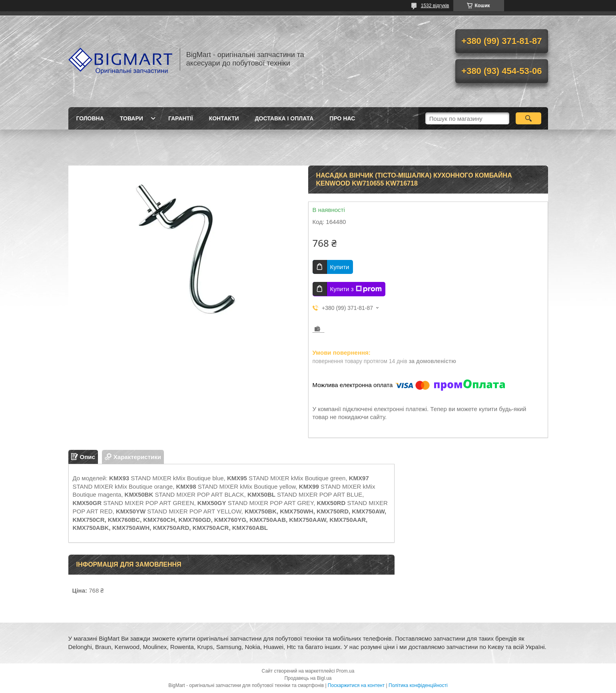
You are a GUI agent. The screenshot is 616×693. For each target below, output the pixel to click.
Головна (90, 118)
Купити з (356, 289)
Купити (340, 267)
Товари (132, 118)
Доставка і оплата (284, 118)
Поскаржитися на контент (356, 685)
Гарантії (181, 118)
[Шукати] (529, 118)
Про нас (342, 118)
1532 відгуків (435, 6)
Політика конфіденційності (418, 685)
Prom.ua (345, 671)
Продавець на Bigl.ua (308, 678)
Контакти (224, 118)
